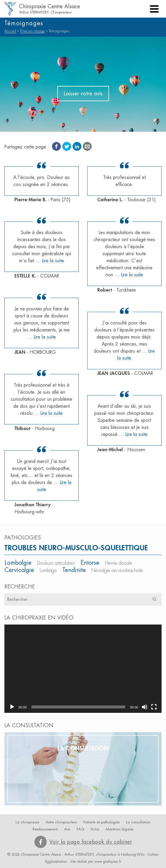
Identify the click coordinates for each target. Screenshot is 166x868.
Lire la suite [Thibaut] (52, 413)
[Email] (87, 146)
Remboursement (45, 829)
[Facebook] (56, 146)
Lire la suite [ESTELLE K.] (53, 261)
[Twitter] (67, 146)
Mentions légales (120, 829)
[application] (83, 669)
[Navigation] (154, 9)
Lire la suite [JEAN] (45, 337)
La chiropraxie (27, 822)
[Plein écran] (154, 707)
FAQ (80, 829)
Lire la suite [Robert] (132, 275)
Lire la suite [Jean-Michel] (136, 434)
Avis (67, 829)
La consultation (138, 822)
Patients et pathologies (102, 822)
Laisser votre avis (83, 94)
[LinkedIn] (77, 146)
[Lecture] (12, 707)
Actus (95, 829)
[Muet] (145, 707)
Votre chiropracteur (61, 822)
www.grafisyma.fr (108, 862)
